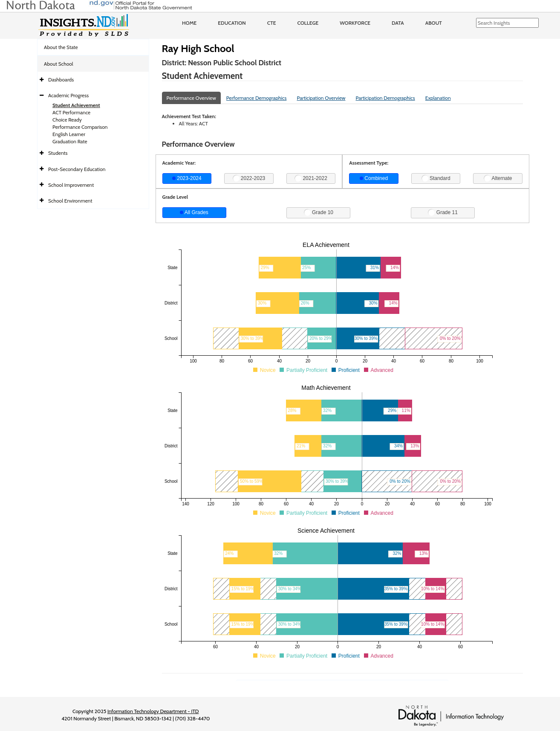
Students (58, 153)
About (434, 23)
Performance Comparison (80, 127)
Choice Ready (67, 120)
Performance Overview (191, 98)
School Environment (70, 201)
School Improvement (71, 185)
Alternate (498, 178)
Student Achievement (76, 105)
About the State (61, 47)
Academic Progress (68, 95)
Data (398, 23)
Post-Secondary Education (77, 169)
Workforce (355, 23)
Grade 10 (319, 212)
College (308, 23)
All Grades (194, 212)
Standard (436, 178)
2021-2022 (311, 178)
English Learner (69, 134)
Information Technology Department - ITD (153, 711)
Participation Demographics (385, 98)
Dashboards (61, 80)
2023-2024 (187, 178)
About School (59, 64)
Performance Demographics (257, 98)
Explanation (438, 98)
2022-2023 (249, 178)
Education (232, 23)
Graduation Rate (70, 141)
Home (189, 23)
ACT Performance (71, 112)
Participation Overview (321, 98)
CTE (272, 23)
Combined (374, 178)
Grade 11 (443, 212)
